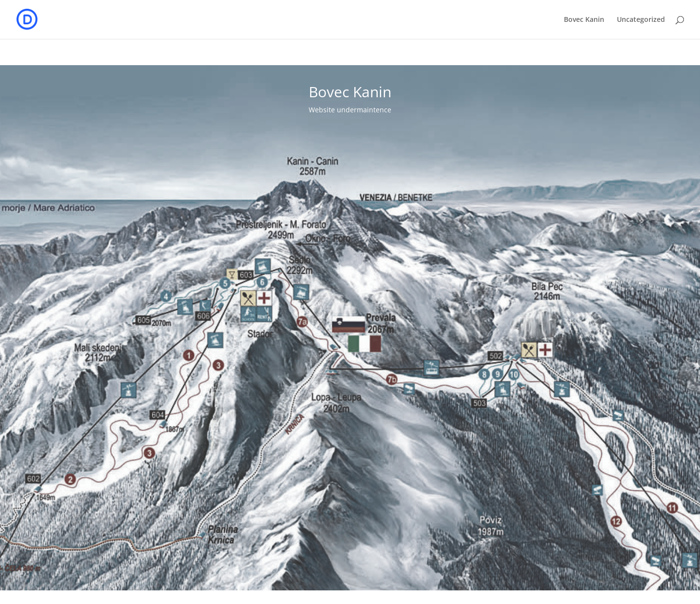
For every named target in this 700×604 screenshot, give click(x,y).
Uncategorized (641, 20)
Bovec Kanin (584, 20)
